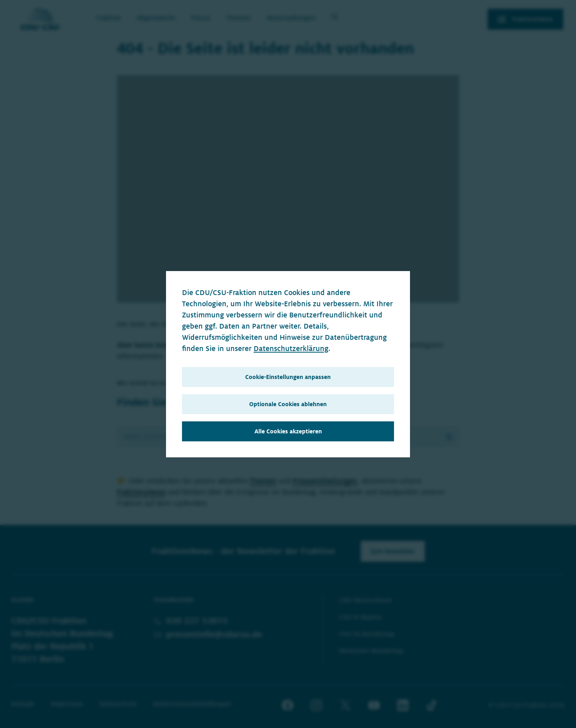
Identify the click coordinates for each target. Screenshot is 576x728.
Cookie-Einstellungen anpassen (288, 377)
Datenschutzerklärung (291, 349)
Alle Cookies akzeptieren (288, 431)
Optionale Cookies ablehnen (288, 404)
